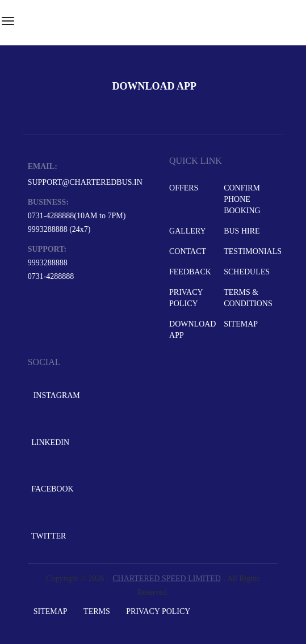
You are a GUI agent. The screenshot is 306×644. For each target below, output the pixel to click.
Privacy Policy (186, 298)
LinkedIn (49, 442)
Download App (192, 330)
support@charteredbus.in (85, 182)
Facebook (52, 489)
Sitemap (241, 324)
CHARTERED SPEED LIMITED (166, 579)
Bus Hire (242, 231)
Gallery (188, 231)
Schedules (247, 272)
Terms (97, 611)
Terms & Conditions (248, 298)
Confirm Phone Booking (242, 199)
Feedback (190, 272)
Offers (184, 188)
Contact (188, 251)
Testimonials (250, 251)
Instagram (55, 395)
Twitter (48, 536)
